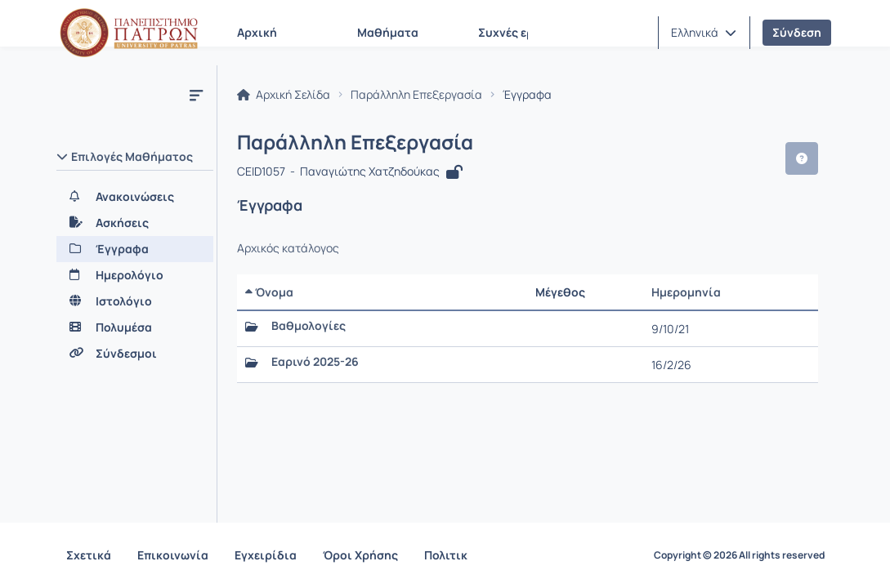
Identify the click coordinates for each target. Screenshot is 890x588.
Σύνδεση (797, 32)
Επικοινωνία (173, 555)
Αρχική (257, 32)
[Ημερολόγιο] (135, 275)
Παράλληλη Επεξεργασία (416, 95)
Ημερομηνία (686, 292)
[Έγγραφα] (135, 249)
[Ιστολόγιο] (135, 301)
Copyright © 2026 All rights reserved (739, 555)
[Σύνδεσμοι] (135, 354)
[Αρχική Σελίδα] (129, 33)
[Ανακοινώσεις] (135, 197)
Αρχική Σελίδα (284, 95)
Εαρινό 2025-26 (315, 362)
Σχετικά (89, 555)
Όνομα (269, 292)
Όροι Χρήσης (360, 555)
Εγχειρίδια (266, 555)
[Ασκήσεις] (135, 223)
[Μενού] (196, 95)
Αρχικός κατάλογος (288, 248)
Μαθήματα (388, 32)
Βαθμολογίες (309, 326)
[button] (704, 33)
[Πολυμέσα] (135, 327)
